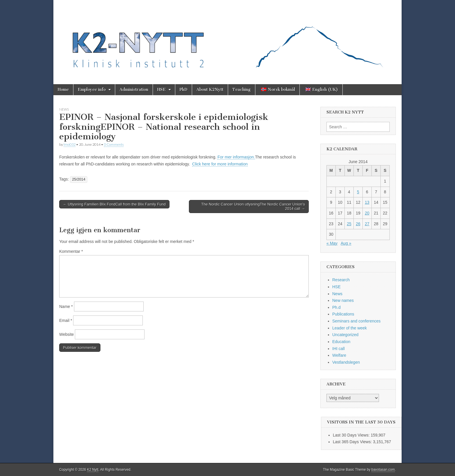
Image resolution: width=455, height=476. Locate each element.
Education (341, 342)
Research (341, 280)
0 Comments (114, 144)
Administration (134, 90)
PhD (184, 90)
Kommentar (71, 251)
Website (66, 334)
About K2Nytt (210, 90)
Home (63, 90)
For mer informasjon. (236, 157)
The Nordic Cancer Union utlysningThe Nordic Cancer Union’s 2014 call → (253, 207)
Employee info (92, 90)
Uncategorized (345, 335)
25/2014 (79, 179)
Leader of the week (350, 328)
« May (332, 243)
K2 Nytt (93, 470)
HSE (161, 90)
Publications (343, 314)
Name (66, 306)
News (64, 109)
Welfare (339, 355)
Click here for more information (220, 164)
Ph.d (336, 307)
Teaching (242, 90)
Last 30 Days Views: (352, 435)
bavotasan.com (383, 470)
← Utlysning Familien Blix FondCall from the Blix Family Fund (114, 204)
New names (343, 300)
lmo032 (69, 144)
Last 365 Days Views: (353, 442)
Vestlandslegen (346, 362)
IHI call (338, 349)
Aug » (346, 243)
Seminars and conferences (356, 321)
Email (66, 320)
